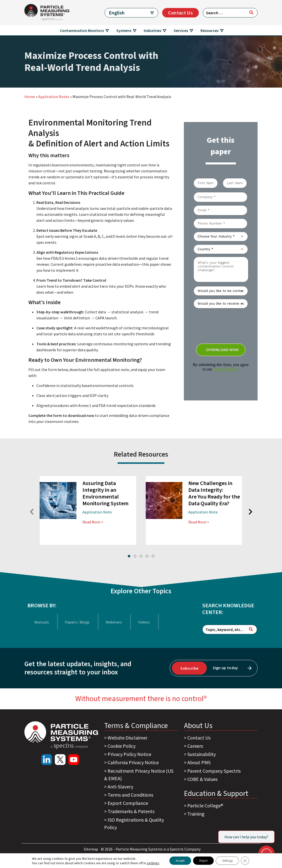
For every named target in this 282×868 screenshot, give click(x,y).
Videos (144, 622)
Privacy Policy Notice (129, 754)
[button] (129, 556)
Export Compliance (128, 803)
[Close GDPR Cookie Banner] (251, 860)
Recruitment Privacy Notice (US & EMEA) (139, 775)
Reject (203, 860)
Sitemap (91, 849)
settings (146, 863)
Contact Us (180, 13)
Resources (210, 30)
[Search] (251, 12)
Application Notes (54, 97)
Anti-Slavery (120, 787)
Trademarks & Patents (131, 811)
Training (196, 814)
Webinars (114, 622)
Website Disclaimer (128, 738)
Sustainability (202, 754)
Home (30, 97)
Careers (195, 746)
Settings (231, 860)
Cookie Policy (122, 746)
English (117, 13)
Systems (124, 30)
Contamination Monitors (82, 30)
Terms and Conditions (130, 795)
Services (181, 30)
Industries (152, 30)
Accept (176, 860)
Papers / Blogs (77, 622)
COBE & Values (202, 779)
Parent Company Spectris (214, 771)
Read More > (93, 522)
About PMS (199, 762)
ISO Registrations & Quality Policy (134, 823)
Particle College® (205, 806)
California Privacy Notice (133, 762)
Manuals (42, 622)
